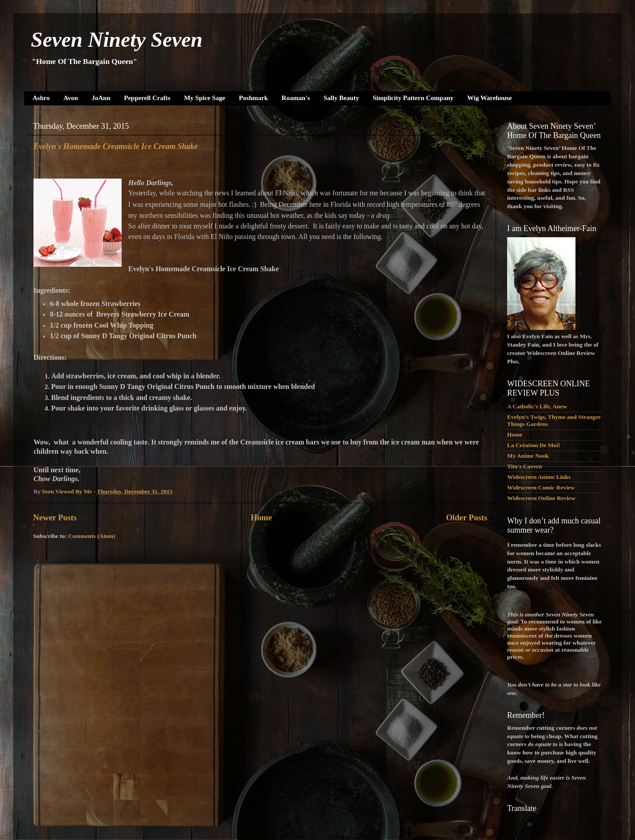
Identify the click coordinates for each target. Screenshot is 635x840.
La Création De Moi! (534, 445)
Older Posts (467, 517)
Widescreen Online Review (541, 498)
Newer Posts (55, 517)
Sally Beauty (341, 98)
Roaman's (296, 98)
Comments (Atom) (92, 536)
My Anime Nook (528, 456)
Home (261, 517)
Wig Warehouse (490, 98)
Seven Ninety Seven (117, 39)
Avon (71, 98)
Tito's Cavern (525, 466)
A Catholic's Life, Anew (537, 406)
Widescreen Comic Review (541, 487)
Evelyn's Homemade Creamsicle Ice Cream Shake (116, 146)
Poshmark (254, 98)
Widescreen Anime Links (539, 477)
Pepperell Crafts (147, 98)
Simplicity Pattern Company (413, 98)
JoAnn (101, 98)
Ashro (41, 98)
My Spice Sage (204, 98)
